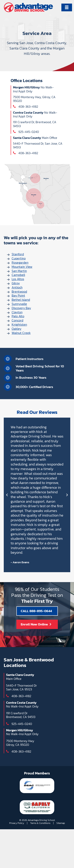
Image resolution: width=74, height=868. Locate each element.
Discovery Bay (21, 308)
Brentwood (19, 291)
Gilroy (16, 283)
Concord (17, 320)
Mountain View (22, 267)
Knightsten (19, 324)
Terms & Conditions (40, 823)
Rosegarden (20, 262)
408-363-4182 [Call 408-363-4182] (28, 106)
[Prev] (7, 495)
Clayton (17, 312)
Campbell (18, 275)
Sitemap (61, 823)
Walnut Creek (21, 333)
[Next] (67, 495)
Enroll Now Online (34, 624)
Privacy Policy (17, 823)
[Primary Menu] (67, 7)
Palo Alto (18, 316)
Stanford (18, 254)
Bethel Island (21, 300)
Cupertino (19, 258)
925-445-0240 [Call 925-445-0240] (29, 132)
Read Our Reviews (37, 412)
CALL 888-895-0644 (36, 611)
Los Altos (18, 279)
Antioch (17, 287)
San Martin (19, 271)
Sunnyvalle (19, 304)
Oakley (16, 329)
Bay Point (18, 295)
